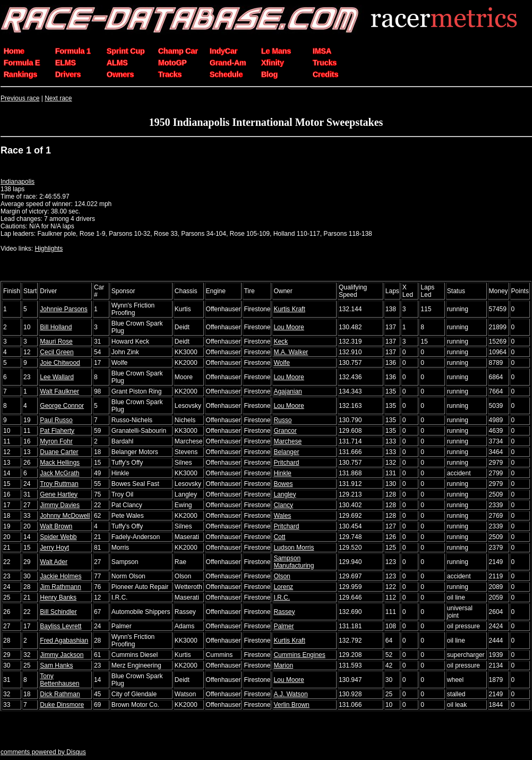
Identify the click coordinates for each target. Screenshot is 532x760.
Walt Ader (54, 562)
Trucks (325, 63)
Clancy (283, 505)
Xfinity (273, 63)
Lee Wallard (57, 377)
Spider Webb (58, 537)
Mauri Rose (56, 341)
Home (14, 51)
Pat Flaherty (57, 431)
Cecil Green (57, 352)
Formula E (22, 63)
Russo (282, 420)
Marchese (288, 441)
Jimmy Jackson (62, 655)
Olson (282, 576)
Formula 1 (73, 51)
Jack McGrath (59, 473)
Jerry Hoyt (54, 548)
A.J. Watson (290, 694)
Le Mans (276, 51)
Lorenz (283, 587)
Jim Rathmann (60, 587)
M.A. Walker (291, 352)
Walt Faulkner (59, 391)
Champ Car (178, 51)
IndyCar (224, 51)
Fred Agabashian (64, 641)
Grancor (285, 431)
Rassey (284, 612)
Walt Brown (56, 526)
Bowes (283, 484)
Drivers (68, 74)
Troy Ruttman (59, 484)
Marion (283, 665)
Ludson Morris (294, 548)
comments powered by (43, 752)
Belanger (286, 452)
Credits (325, 74)
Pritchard (286, 463)
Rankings (20, 74)
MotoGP (173, 63)
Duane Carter (59, 452)
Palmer (284, 626)
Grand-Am (228, 63)
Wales (282, 516)
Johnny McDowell (65, 516)
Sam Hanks (56, 665)
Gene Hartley (59, 494)
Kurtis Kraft (289, 309)
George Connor (62, 406)
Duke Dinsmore (62, 705)
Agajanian (288, 391)
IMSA (322, 51)
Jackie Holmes (61, 576)
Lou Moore (289, 327)
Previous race (20, 98)
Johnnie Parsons (63, 309)
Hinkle (282, 473)
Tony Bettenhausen (59, 680)
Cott (279, 537)
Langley (285, 494)
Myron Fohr (56, 441)
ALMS (117, 63)
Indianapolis (18, 182)
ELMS (66, 63)
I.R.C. (282, 597)
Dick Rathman (60, 694)
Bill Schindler (58, 612)
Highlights (49, 249)
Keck (281, 341)
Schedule (226, 74)
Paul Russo (56, 420)
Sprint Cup (126, 51)
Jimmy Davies (60, 505)
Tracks (170, 74)
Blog (269, 74)
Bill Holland (56, 327)
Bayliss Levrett (61, 626)
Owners (120, 74)
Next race (58, 98)
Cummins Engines (299, 655)
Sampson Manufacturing (294, 562)
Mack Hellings (60, 463)
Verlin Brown (291, 705)
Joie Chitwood (60, 363)
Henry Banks (58, 597)
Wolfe (281, 363)
